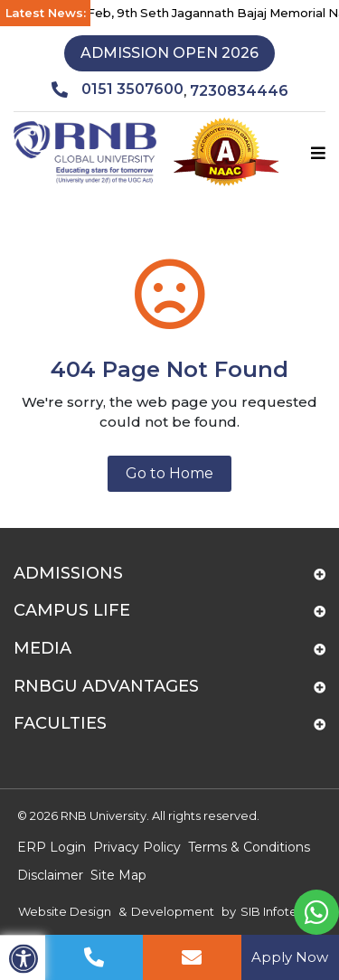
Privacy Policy (137, 847)
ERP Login (52, 847)
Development (173, 911)
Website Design (65, 911)
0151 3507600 (118, 90)
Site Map (118, 875)
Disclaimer (50, 875)
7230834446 (239, 91)
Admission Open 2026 (169, 53)
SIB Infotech (276, 911)
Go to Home (169, 473)
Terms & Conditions (249, 847)
